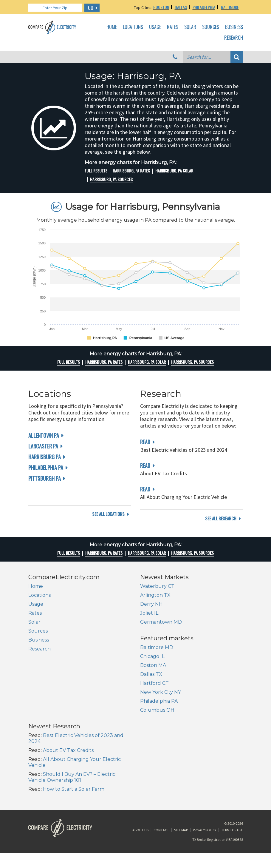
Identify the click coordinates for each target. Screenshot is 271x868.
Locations (133, 27)
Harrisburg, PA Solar (174, 171)
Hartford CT (43, 720)
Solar (190, 27)
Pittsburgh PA (45, 478)
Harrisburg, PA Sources (111, 179)
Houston (161, 7)
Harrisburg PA (45, 457)
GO (91, 8)
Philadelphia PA (46, 468)
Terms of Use (232, 790)
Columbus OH (45, 747)
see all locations (108, 526)
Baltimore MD (45, 684)
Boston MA (41, 702)
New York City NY (49, 729)
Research (234, 38)
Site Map (181, 790)
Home (112, 27)
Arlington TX (155, 602)
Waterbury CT (157, 593)
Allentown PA (44, 435)
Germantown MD (161, 629)
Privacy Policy (205, 790)
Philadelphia (204, 7)
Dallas (181, 7)
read (145, 442)
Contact (161, 790)
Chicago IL (41, 693)
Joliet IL (149, 620)
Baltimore (230, 7)
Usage (155, 27)
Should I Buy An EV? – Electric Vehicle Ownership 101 (184, 726)
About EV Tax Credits (180, 699)
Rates (173, 27)
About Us (140, 790)
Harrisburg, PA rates (131, 171)
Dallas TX (39, 711)
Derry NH (151, 611)
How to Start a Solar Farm (185, 738)
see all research (221, 526)
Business (234, 27)
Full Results (96, 171)
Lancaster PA (43, 446)
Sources (211, 27)
